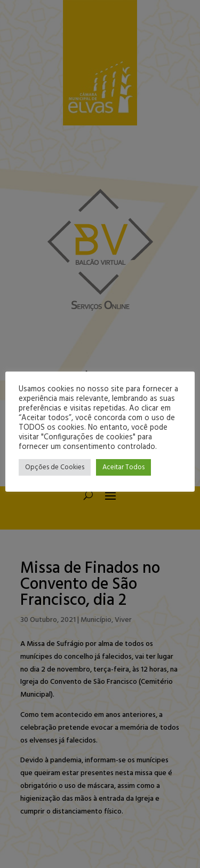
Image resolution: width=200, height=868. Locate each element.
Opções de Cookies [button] (55, 467)
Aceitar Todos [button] (123, 467)
